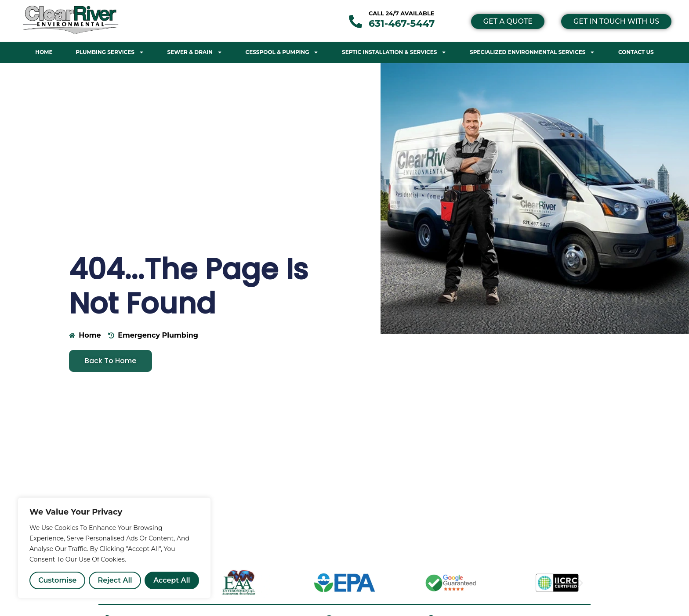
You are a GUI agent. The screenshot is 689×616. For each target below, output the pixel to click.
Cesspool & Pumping (282, 52)
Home (44, 52)
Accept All (172, 580)
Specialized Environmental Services (532, 52)
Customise (57, 580)
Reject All (115, 580)
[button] (581, 583)
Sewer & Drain (195, 52)
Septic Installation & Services (394, 52)
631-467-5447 (402, 23)
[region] (114, 548)
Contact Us (636, 52)
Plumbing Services (110, 52)
